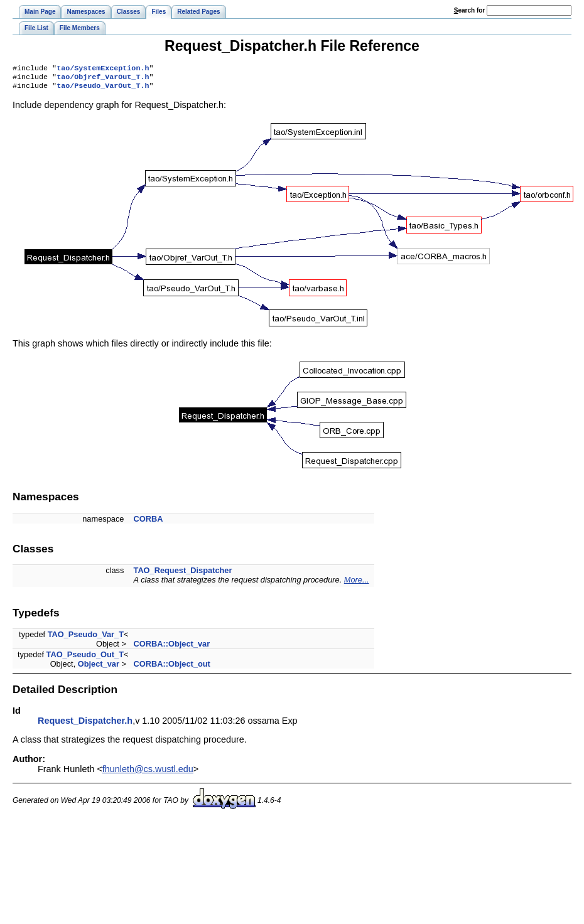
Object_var (99, 668)
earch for (469, 10)
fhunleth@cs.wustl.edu (148, 773)
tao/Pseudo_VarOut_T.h (103, 89)
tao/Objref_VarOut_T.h (103, 79)
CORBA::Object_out (172, 668)
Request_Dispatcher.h (85, 724)
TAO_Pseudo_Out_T (85, 658)
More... (357, 583)
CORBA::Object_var (172, 647)
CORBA (149, 523)
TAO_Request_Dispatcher (183, 574)
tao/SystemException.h (103, 69)
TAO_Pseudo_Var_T (86, 638)
